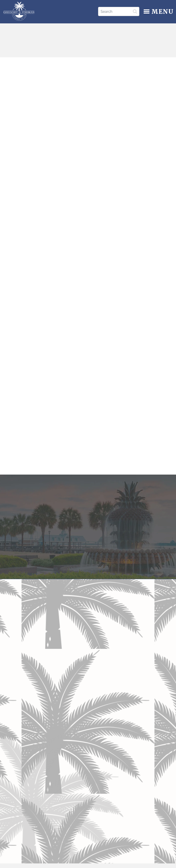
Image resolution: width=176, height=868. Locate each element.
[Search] (119, 11)
